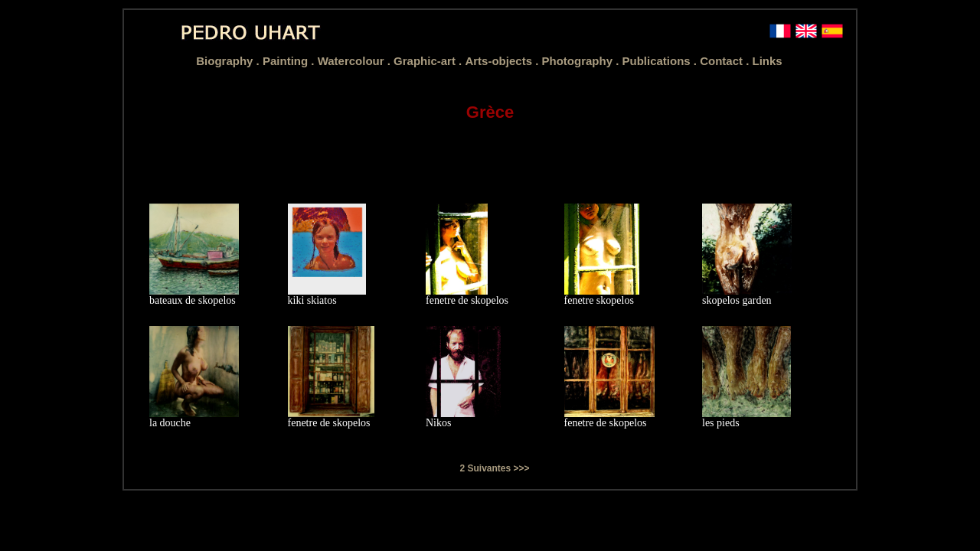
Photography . (581, 61)
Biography (226, 61)
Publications (657, 61)
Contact (723, 61)
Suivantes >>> (498, 468)
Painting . (290, 61)
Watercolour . (356, 61)
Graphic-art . (429, 61)
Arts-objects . (503, 61)
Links (768, 61)
